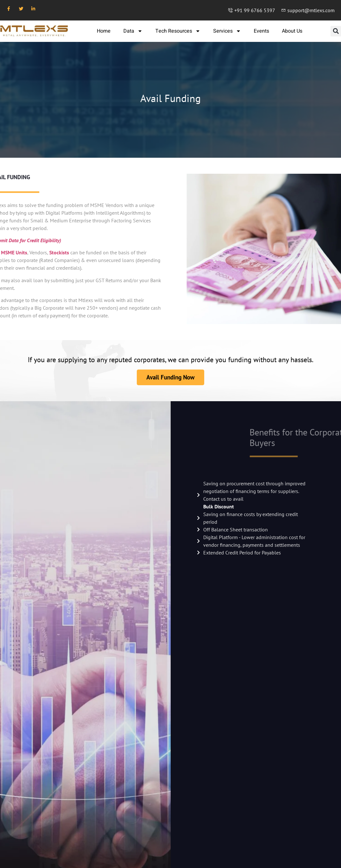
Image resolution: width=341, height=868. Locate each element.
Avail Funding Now (170, 377)
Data (133, 31)
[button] (336, 31)
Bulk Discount (219, 506)
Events (261, 31)
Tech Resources (178, 31)
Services (227, 31)
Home (104, 31)
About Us (292, 31)
